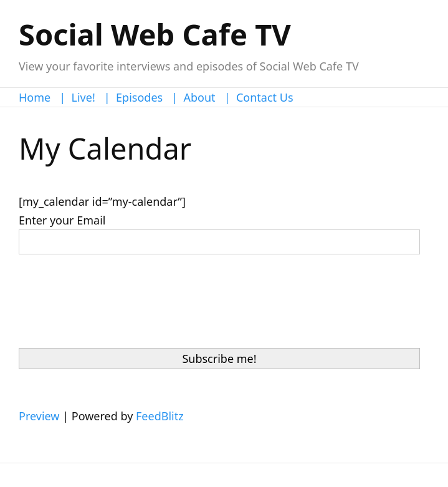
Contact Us (265, 97)
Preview (39, 416)
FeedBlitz (160, 416)
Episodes (139, 97)
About (200, 97)
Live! (83, 97)
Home (35, 97)
